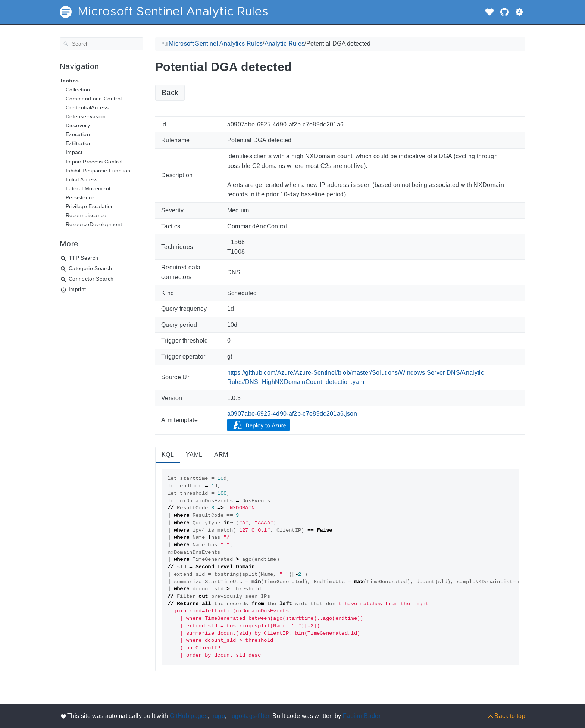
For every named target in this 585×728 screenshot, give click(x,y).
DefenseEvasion (86, 116)
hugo (218, 716)
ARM (221, 455)
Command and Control (94, 99)
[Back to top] (506, 716)
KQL (168, 455)
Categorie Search (90, 268)
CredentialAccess (87, 107)
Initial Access (82, 179)
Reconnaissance (86, 215)
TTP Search (83, 258)
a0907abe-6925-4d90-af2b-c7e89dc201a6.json (292, 414)
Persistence (80, 197)
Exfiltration (79, 143)
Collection (78, 90)
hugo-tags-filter (249, 716)
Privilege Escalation (90, 206)
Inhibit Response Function (98, 171)
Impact (74, 152)
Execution (78, 134)
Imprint (77, 289)
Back (170, 93)
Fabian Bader (362, 716)
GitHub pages (189, 716)
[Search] (101, 44)
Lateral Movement (88, 188)
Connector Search (91, 279)
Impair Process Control (94, 162)
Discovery (78, 125)
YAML (194, 455)
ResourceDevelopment (94, 224)
